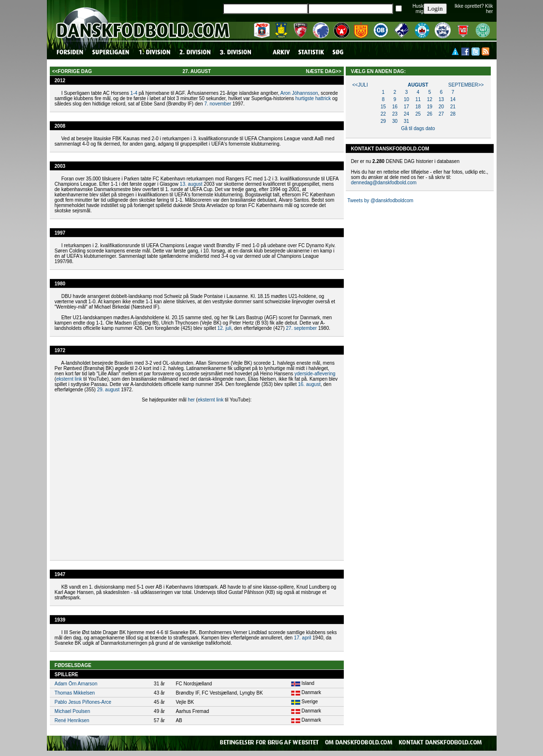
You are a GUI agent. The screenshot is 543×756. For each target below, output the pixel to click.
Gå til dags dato (418, 128)
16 (395, 107)
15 (383, 107)
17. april (303, 638)
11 (418, 99)
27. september (301, 328)
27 (441, 114)
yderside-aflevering (315, 374)
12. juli (225, 328)
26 (430, 114)
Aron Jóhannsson (299, 93)
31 (406, 121)
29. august (109, 390)
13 (441, 99)
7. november (218, 104)
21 (453, 107)
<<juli (360, 85)
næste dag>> (323, 71)
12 (430, 99)
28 (453, 114)
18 (418, 107)
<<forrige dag (72, 71)
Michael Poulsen (72, 711)
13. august (191, 184)
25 (418, 114)
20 (441, 107)
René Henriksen (72, 720)
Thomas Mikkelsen (75, 693)
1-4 (134, 93)
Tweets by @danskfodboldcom (380, 200)
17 (406, 107)
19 (430, 107)
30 (395, 121)
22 (383, 114)
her (191, 400)
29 (383, 121)
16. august (309, 384)
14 (453, 99)
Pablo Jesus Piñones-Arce (83, 702)
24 (406, 114)
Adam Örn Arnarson (76, 684)
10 (406, 99)
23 (395, 114)
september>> (466, 85)
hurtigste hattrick (313, 98)
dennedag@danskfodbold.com (384, 183)
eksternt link (69, 379)
